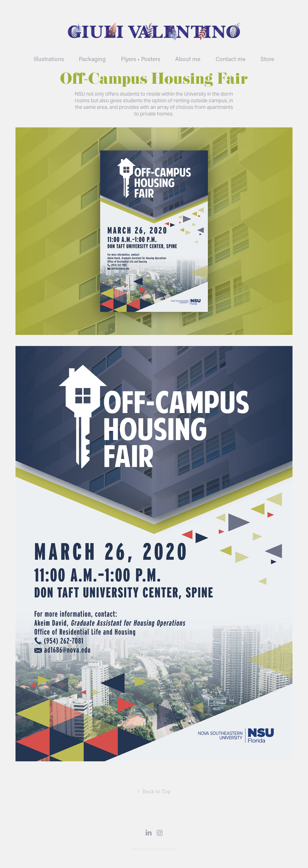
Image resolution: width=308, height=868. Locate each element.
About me (188, 59)
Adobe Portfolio (164, 849)
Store (267, 59)
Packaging (92, 59)
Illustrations (49, 59)
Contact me (231, 59)
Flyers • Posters (141, 59)
